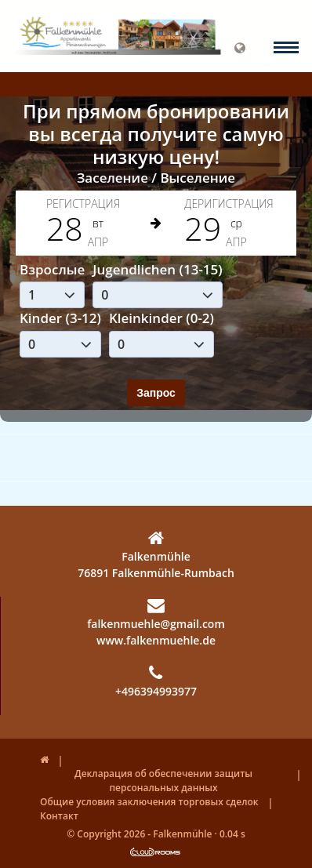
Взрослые (52, 269)
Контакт (59, 816)
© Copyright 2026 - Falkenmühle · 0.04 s (156, 834)
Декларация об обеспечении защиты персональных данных (163, 781)
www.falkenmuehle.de (156, 640)
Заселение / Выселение (156, 178)
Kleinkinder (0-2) (161, 318)
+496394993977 (156, 681)
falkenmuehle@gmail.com (156, 614)
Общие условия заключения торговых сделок (149, 802)
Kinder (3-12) (60, 318)
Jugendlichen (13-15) (157, 269)
